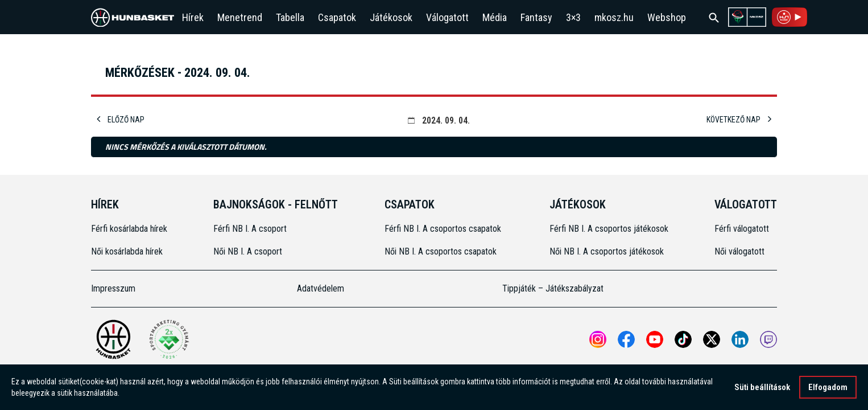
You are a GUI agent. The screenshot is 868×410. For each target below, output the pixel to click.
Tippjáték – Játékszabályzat (553, 288)
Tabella (290, 17)
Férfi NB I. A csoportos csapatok (444, 229)
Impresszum (113, 288)
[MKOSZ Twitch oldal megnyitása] (768, 339)
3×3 (573, 17)
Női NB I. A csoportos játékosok (607, 251)
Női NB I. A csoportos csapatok (442, 251)
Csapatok (337, 17)
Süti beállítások (762, 387)
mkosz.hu (614, 17)
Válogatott (447, 17)
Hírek (193, 17)
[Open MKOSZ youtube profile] (655, 339)
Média (495, 17)
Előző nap (121, 120)
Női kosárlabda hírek (127, 251)
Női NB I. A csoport (248, 251)
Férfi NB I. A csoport (250, 229)
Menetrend (240, 17)
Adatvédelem (321, 288)
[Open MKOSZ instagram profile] (598, 339)
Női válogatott (739, 251)
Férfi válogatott (742, 229)
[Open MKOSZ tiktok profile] (683, 339)
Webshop (667, 17)
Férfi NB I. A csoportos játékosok (609, 229)
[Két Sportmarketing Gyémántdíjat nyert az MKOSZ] (169, 339)
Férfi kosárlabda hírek (129, 229)
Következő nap (739, 120)
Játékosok (391, 17)
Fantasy (536, 17)
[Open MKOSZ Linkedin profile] (740, 339)
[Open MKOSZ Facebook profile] (626, 339)
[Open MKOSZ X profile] (712, 339)
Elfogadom (828, 387)
